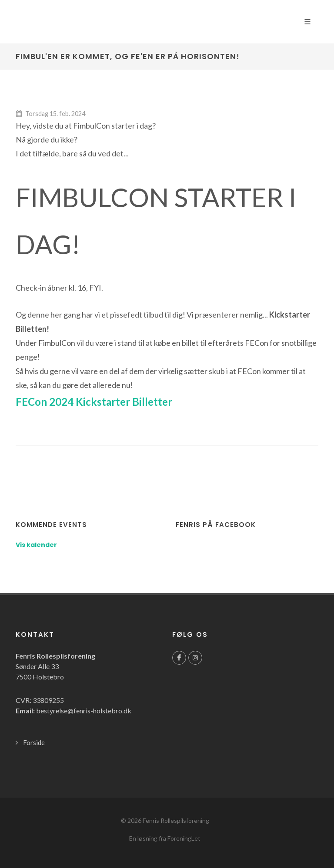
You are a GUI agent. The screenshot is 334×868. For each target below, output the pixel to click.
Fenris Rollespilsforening (176, 820)
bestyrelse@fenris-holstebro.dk (84, 711)
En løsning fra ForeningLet (165, 838)
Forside (34, 742)
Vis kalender (36, 545)
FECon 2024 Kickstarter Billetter (94, 402)
